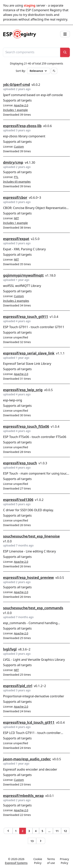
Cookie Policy (38, 861)
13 (32, 841)
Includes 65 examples (17, 182)
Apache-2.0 (21, 105)
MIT (16, 218)
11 (57, 831)
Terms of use (51, 861)
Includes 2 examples (16, 301)
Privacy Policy (65, 861)
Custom (19, 147)
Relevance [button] (39, 71)
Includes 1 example (15, 110)
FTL (16, 177)
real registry (58, 19)
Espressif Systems (16, 863)
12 (65, 831)
